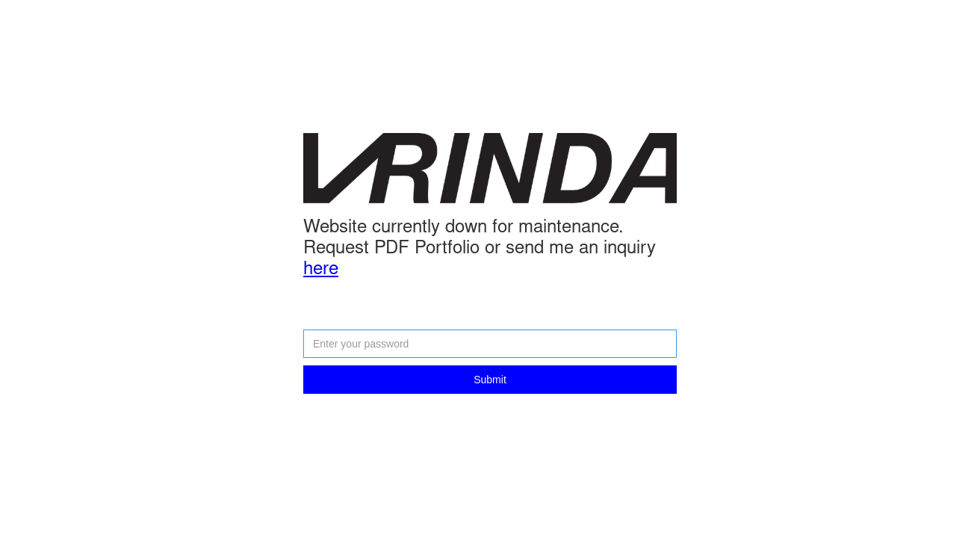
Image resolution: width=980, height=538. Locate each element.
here (321, 270)
